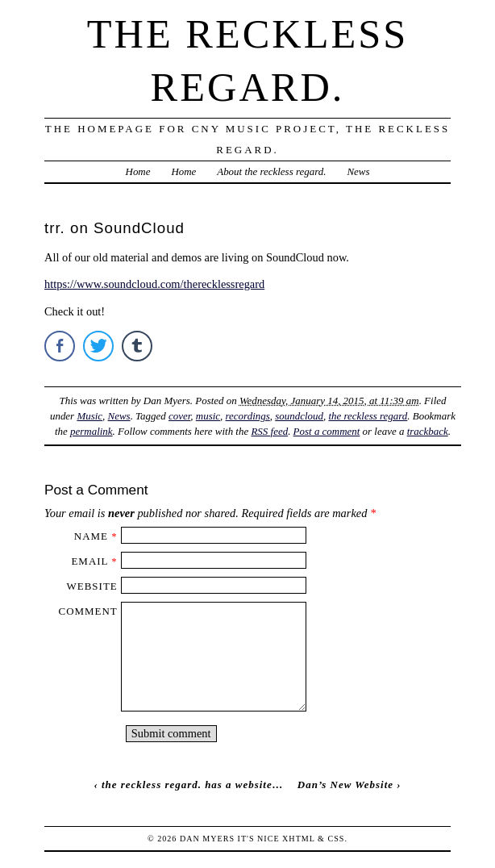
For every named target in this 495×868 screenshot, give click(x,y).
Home (138, 171)
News (358, 171)
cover (179, 416)
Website (92, 586)
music (208, 416)
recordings (248, 416)
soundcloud (299, 416)
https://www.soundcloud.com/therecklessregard (154, 284)
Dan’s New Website (345, 785)
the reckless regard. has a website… (193, 785)
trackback (428, 431)
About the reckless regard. (271, 171)
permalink (92, 431)
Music (89, 416)
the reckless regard (368, 416)
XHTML (298, 839)
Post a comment (327, 431)
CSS (336, 839)
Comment (88, 611)
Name (91, 536)
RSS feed (269, 431)
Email (89, 561)
